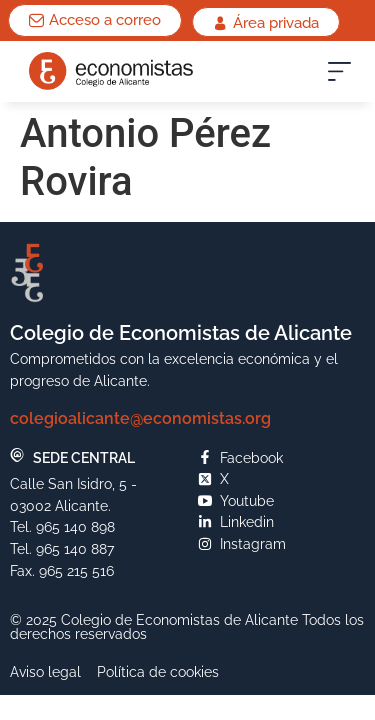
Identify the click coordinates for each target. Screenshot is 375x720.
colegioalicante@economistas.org (140, 418)
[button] (339, 76)
